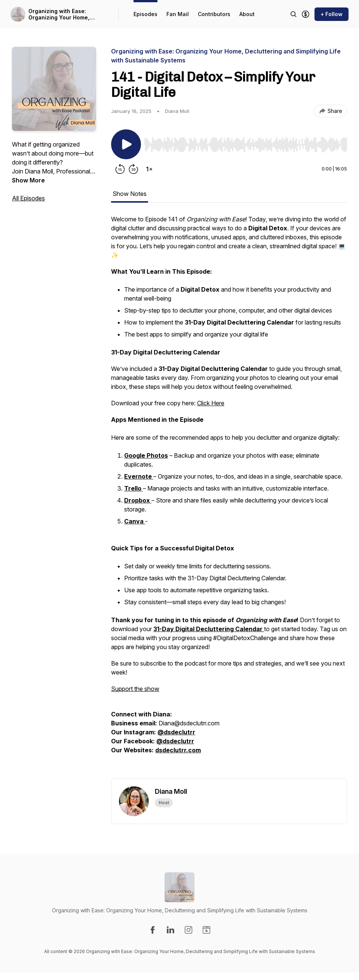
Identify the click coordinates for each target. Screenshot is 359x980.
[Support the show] (306, 14)
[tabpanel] (229, 497)
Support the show (135, 689)
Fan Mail (178, 14)
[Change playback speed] (149, 169)
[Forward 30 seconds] (134, 169)
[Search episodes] (294, 14)
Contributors (214, 14)
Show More (28, 180)
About (247, 14)
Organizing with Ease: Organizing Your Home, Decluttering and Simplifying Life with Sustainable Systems (66, 14)
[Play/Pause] (126, 144)
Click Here (211, 403)
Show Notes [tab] (130, 194)
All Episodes (28, 198)
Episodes (145, 14)
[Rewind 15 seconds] (120, 169)
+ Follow (332, 14)
